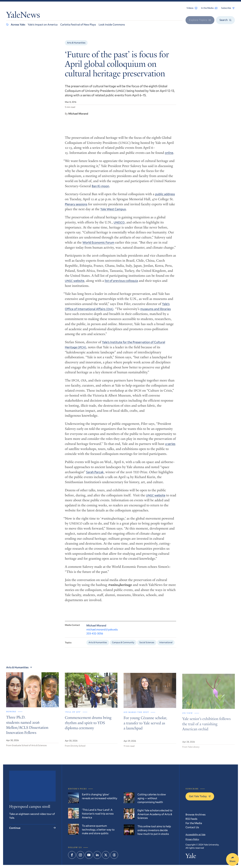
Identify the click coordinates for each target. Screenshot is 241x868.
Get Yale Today (200, 796)
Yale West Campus (113, 212)
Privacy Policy (192, 839)
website (75, 283)
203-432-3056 (95, 636)
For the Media (194, 823)
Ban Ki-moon (100, 189)
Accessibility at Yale (195, 835)
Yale (191, 857)
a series (170, 447)
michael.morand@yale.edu (102, 632)
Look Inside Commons (112, 24)
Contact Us (192, 827)
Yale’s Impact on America (43, 24)
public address (165, 197)
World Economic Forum (98, 245)
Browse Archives (196, 814)
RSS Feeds (191, 819)
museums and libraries (156, 312)
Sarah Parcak (95, 475)
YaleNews (23, 16)
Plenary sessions (76, 207)
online (169, 155)
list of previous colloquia (121, 283)
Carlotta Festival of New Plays (78, 24)
